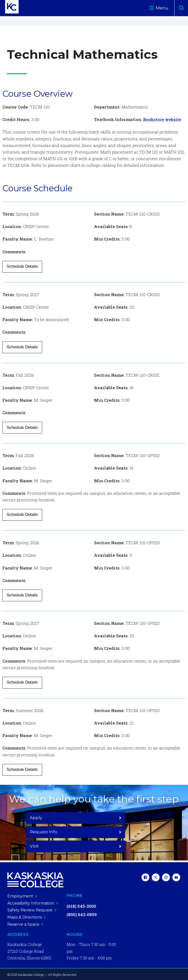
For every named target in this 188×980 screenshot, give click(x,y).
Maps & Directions (27, 917)
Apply (48, 832)
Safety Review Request (32, 910)
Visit (140, 832)
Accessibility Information (33, 903)
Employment (22, 896)
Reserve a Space (25, 924)
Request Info (94, 832)
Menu (159, 8)
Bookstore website (163, 119)
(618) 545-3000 (81, 906)
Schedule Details (22, 266)
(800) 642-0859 (82, 914)
